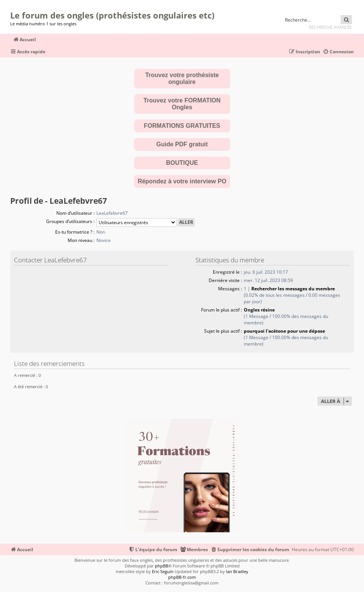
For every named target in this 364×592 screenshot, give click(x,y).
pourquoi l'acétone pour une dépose (284, 331)
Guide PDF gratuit (182, 144)
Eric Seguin (163, 571)
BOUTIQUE (182, 163)
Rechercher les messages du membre (293, 289)
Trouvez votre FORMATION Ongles (182, 104)
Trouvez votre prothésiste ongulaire (182, 78)
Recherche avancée (331, 27)
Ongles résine (259, 310)
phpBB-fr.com (182, 577)
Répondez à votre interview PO (182, 181)
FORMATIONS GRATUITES (182, 126)
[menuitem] (338, 52)
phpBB (162, 566)
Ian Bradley (237, 571)
